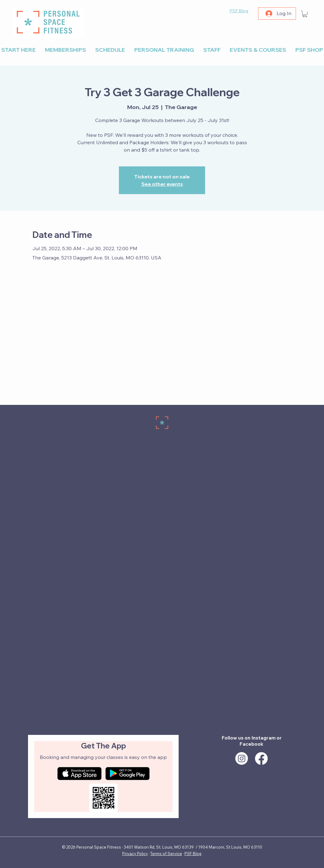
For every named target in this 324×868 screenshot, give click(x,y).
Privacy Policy (135, 854)
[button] (305, 14)
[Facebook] (261, 758)
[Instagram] (242, 758)
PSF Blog (193, 854)
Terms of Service (166, 854)
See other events (162, 184)
